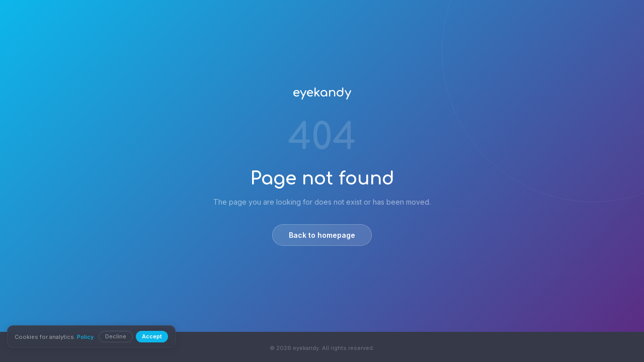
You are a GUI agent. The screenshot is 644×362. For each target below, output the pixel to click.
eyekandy (322, 93)
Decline (117, 336)
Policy (86, 337)
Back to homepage (322, 235)
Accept (153, 336)
